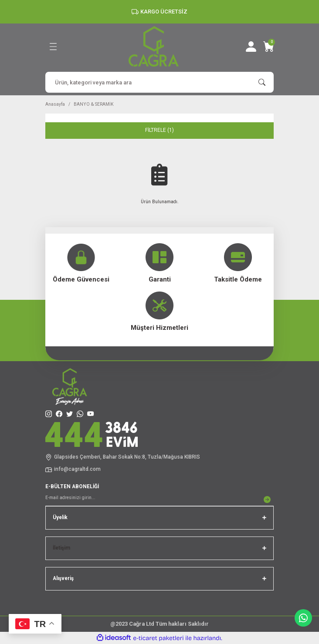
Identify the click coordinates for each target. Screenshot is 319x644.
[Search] (159, 82)
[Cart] (268, 47)
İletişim (61, 548)
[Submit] (267, 500)
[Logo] (154, 46)
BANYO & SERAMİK (94, 104)
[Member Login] (251, 47)
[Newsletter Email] (159, 500)
